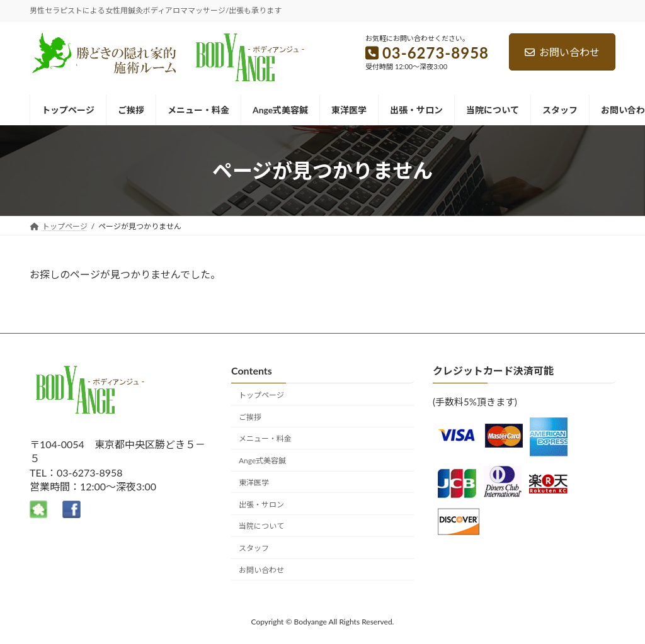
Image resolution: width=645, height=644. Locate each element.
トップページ (261, 395)
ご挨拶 (250, 417)
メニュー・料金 (265, 439)
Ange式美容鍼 (262, 460)
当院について (261, 527)
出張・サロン (261, 505)
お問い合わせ (562, 52)
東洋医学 (254, 483)
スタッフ (254, 548)
